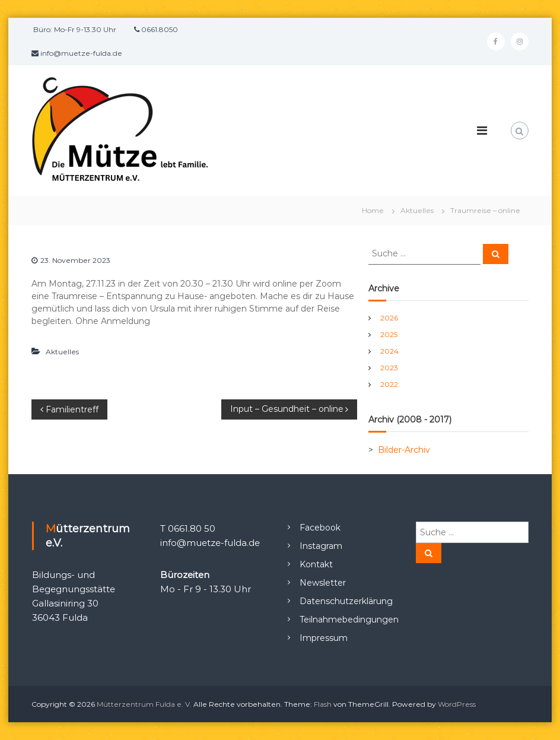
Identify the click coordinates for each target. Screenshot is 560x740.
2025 (389, 334)
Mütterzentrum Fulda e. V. (144, 704)
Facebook (320, 528)
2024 (389, 351)
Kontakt (316, 564)
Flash (323, 704)
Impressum (324, 638)
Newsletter (323, 583)
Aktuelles (417, 210)
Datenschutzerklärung (346, 601)
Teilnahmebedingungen (349, 620)
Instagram (321, 546)
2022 (389, 384)
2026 (389, 318)
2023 (389, 368)
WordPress (457, 704)
